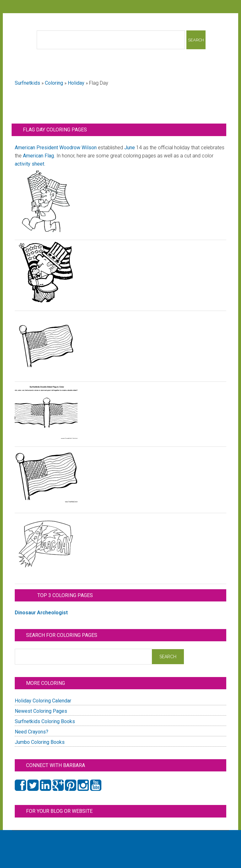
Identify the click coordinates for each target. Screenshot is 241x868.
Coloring (54, 83)
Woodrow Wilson (78, 148)
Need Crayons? (32, 732)
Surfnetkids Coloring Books (45, 721)
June (130, 148)
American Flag (38, 156)
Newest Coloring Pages (41, 711)
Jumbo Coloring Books (40, 742)
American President (36, 148)
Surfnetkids (27, 83)
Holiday (76, 83)
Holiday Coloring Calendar (43, 701)
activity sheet (29, 164)
